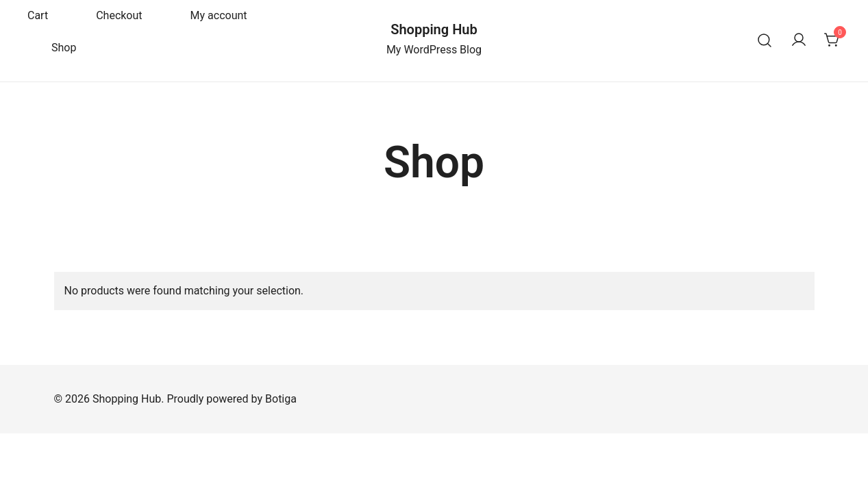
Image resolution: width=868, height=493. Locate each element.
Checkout (119, 15)
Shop (64, 48)
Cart (38, 15)
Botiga (281, 399)
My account (219, 15)
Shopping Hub (434, 29)
